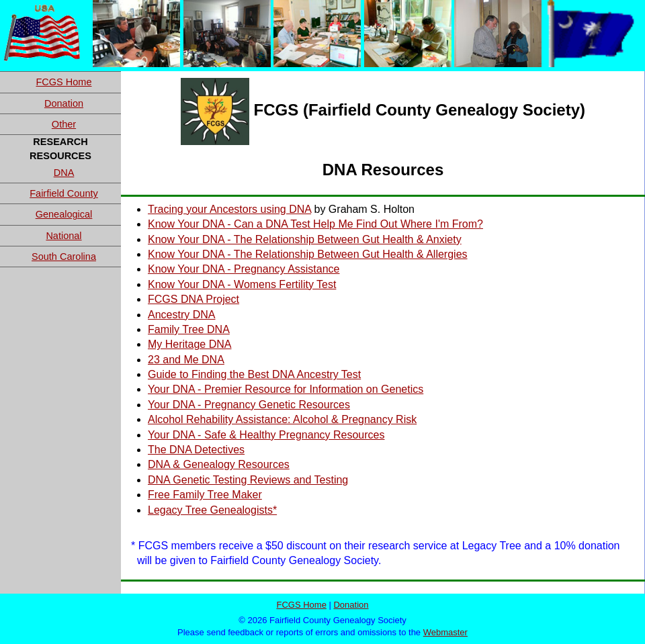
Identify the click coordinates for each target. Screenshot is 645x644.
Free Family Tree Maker (205, 495)
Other (64, 124)
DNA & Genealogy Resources (219, 464)
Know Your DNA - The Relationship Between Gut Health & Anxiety (305, 239)
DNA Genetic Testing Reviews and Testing (248, 480)
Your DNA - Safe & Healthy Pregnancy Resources (266, 435)
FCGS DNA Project (193, 299)
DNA (64, 173)
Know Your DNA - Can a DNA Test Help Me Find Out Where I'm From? (315, 224)
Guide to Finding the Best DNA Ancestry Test (254, 374)
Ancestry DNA (181, 315)
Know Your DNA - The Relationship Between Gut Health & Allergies (308, 254)
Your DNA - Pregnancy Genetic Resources (249, 405)
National (63, 236)
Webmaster (445, 632)
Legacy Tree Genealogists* (212, 510)
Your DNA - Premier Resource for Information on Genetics (286, 389)
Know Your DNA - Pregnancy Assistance (244, 269)
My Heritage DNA (189, 344)
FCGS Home (64, 82)
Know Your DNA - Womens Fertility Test (242, 284)
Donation (64, 103)
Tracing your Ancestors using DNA (229, 209)
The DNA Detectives (196, 450)
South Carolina (64, 257)
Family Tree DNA (189, 329)
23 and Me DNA (186, 360)
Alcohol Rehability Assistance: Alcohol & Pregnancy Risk (282, 419)
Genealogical (64, 214)
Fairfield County (64, 193)
